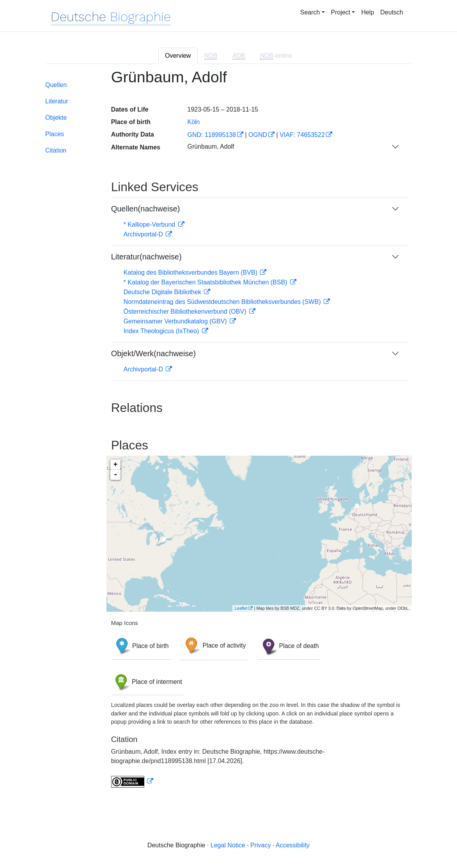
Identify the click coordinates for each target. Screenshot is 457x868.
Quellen (56, 85)
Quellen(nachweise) (146, 209)
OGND (258, 135)
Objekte (56, 118)
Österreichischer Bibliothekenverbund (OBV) (186, 312)
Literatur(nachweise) (146, 257)
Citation (56, 150)
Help (368, 12)
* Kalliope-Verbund (150, 225)
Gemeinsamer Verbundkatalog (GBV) (176, 321)
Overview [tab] (178, 56)
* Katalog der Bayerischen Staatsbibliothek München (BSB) (206, 282)
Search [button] (310, 12)
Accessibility (293, 845)
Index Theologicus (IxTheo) (162, 331)
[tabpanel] (228, 433)
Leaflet (241, 608)
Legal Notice (228, 845)
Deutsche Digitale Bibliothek (163, 292)
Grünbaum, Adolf (211, 146)
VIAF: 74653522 (302, 135)
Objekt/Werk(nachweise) (153, 353)
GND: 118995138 (212, 135)
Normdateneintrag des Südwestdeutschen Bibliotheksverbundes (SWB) (223, 302)
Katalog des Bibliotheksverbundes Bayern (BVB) (191, 272)
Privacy (260, 845)
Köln (193, 122)
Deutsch (392, 12)
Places (55, 134)
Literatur (57, 101)
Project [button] (341, 12)
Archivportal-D (144, 234)
